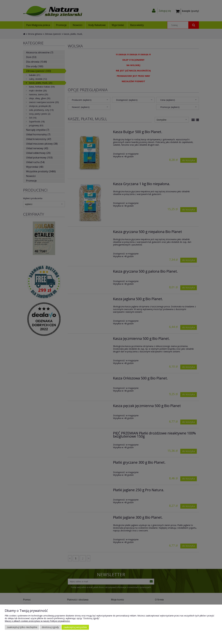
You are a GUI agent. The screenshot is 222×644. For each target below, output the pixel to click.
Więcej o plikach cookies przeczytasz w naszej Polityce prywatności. (37, 621)
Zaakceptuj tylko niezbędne (22, 627)
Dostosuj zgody (50, 627)
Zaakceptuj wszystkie (75, 627)
